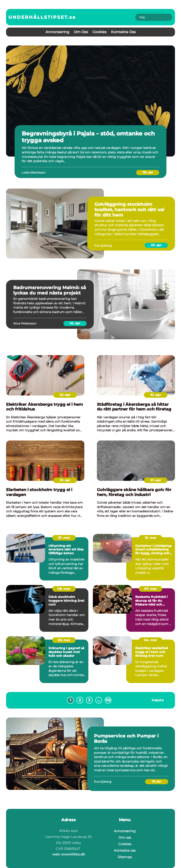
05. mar (64, 640)
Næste (158, 700)
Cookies (99, 32)
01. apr (65, 395)
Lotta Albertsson (34, 172)
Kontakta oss (123, 32)
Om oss (81, 32)
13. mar (151, 538)
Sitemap (125, 857)
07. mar (150, 589)
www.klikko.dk (73, 854)
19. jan (157, 781)
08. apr (148, 172)
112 (108, 700)
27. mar (64, 538)
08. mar (64, 589)
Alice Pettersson (25, 323)
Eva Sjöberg (103, 245)
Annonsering (57, 32)
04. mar (150, 640)
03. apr (156, 245)
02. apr (75, 323)
